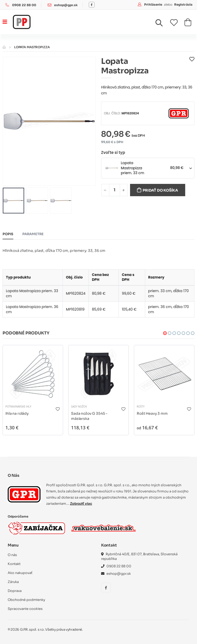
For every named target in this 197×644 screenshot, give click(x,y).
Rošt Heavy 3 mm (152, 413)
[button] (162, 24)
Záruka (13, 582)
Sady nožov (79, 407)
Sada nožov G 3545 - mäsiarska (89, 416)
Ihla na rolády (17, 413)
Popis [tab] (8, 234)
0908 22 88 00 (24, 5)
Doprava (15, 591)
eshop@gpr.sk (66, 5)
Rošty (141, 407)
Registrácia (183, 4)
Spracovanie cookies (25, 609)
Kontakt (14, 564)
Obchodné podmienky (27, 600)
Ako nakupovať (20, 573)
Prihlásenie (154, 4)
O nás (12, 555)
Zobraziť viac (81, 504)
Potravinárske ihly (18, 407)
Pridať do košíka (160, 190)
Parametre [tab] (33, 234)
